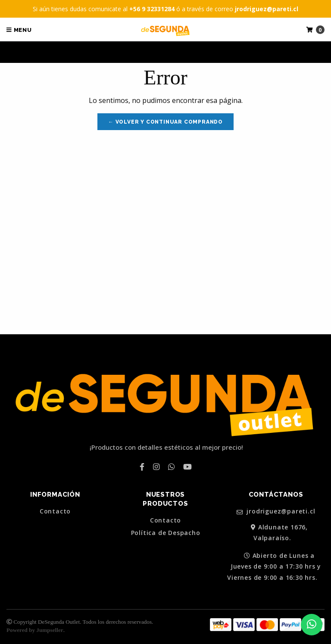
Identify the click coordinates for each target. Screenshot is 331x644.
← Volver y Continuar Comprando (165, 122)
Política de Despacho (166, 533)
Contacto (55, 511)
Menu (19, 30)
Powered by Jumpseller (35, 630)
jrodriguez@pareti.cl (276, 512)
